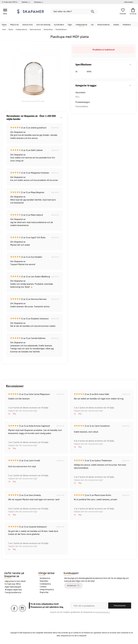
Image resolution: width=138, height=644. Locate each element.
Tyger (70, 25)
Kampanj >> (39, 2)
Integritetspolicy (47, 589)
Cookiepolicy (45, 584)
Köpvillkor (44, 581)
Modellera (127, 25)
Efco (77, 97)
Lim (92, 25)
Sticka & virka (27, 25)
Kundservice (45, 578)
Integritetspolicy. (103, 612)
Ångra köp (44, 592)
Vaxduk (116, 25)
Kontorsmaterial (103, 25)
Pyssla (4, 25)
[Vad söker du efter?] (74, 12)
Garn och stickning (43, 25)
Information (129, 2)
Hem (4, 29)
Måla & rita (14, 25)
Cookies (43, 587)
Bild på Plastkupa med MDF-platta (33, 101)
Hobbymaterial (81, 25)
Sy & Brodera (59, 25)
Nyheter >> (26, 2)
